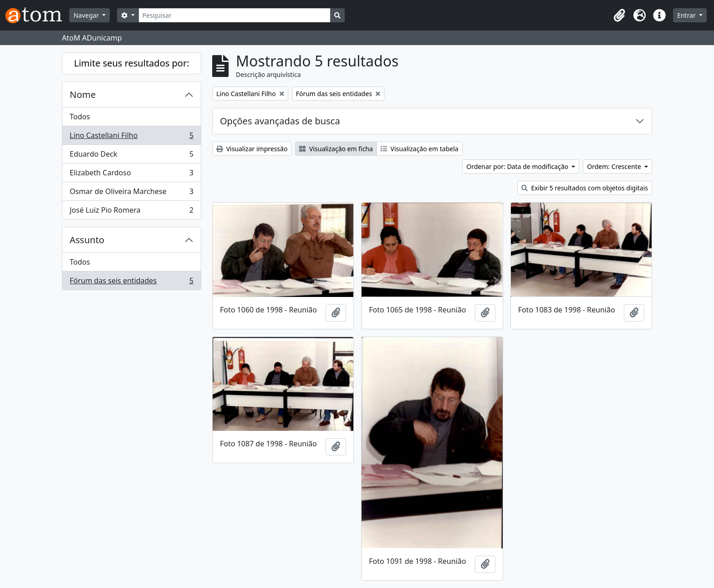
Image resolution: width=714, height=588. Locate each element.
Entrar (687, 15)
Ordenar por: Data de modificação (518, 166)
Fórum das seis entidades (131, 282)
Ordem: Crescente (615, 166)
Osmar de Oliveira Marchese (131, 193)
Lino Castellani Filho (131, 137)
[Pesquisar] (235, 15)
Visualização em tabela (420, 149)
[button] (619, 15)
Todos (80, 117)
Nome (83, 95)
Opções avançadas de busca (280, 121)
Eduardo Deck (131, 156)
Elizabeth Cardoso (131, 175)
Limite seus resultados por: (131, 63)
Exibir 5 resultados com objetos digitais (585, 188)
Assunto (87, 240)
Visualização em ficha (336, 149)
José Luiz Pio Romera (131, 212)
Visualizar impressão (252, 149)
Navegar (87, 15)
